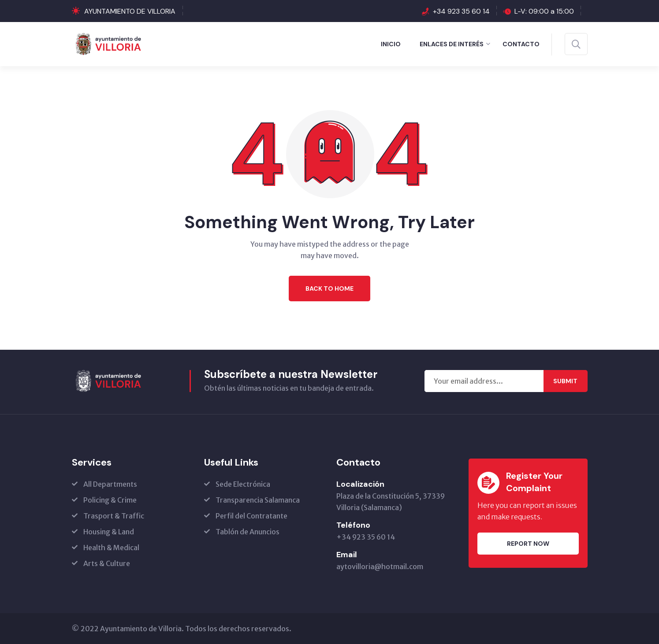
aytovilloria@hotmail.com (380, 566)
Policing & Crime (110, 500)
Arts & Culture (107, 563)
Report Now (528, 544)
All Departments (110, 484)
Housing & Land (109, 532)
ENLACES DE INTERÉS (452, 44)
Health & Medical (111, 548)
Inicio (391, 44)
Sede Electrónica (243, 484)
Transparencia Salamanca (258, 500)
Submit (565, 381)
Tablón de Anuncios (248, 532)
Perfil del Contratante (251, 516)
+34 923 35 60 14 (461, 11)
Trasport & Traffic (114, 516)
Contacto (521, 44)
